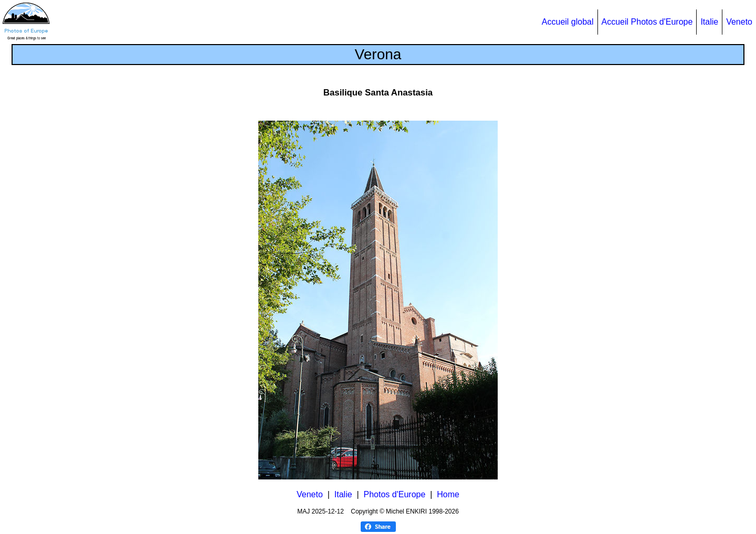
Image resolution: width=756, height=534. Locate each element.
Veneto (739, 22)
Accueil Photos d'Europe (647, 22)
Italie (709, 22)
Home (448, 494)
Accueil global (568, 22)
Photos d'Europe (395, 494)
